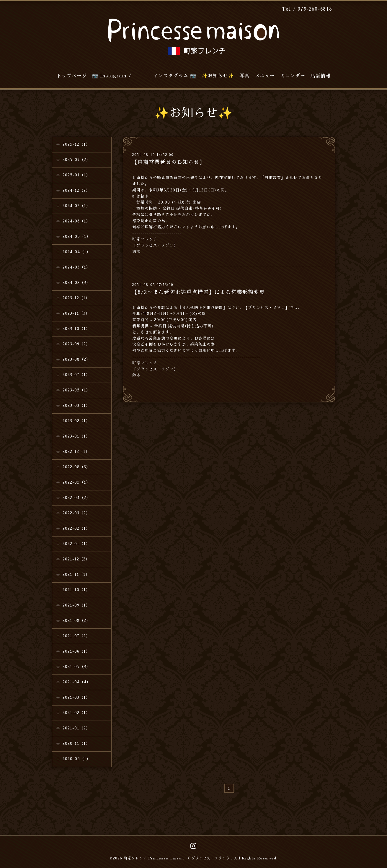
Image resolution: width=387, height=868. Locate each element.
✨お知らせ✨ (218, 76)
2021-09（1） (76, 605)
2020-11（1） (76, 743)
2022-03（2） (76, 513)
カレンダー (293, 76)
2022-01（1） (76, 544)
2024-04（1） (77, 252)
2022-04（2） (76, 498)
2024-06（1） (76, 221)
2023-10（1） (76, 329)
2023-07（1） (76, 375)
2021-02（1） (76, 713)
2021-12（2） (76, 559)
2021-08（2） (76, 621)
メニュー (265, 76)
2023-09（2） (76, 344)
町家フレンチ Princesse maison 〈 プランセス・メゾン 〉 (177, 858)
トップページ (72, 76)
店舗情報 (321, 76)
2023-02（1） (76, 421)
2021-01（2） (76, 728)
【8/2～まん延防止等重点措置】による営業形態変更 (198, 292)
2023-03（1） (76, 405)
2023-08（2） (76, 359)
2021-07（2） (76, 636)
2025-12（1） (76, 144)
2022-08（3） (76, 467)
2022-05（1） (76, 482)
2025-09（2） (76, 160)
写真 (244, 76)
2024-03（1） (76, 267)
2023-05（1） (76, 390)
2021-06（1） (76, 651)
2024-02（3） (76, 283)
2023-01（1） (76, 436)
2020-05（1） (77, 759)
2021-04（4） (77, 682)
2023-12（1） (76, 298)
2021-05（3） (76, 667)
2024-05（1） (77, 236)
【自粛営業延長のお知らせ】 (168, 162)
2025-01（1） (76, 175)
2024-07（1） (76, 206)
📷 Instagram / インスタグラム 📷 (144, 76)
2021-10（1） (76, 590)
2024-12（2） (76, 190)
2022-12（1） (76, 452)
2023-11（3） (76, 313)
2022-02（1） (76, 528)
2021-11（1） (76, 574)
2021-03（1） (76, 697)
